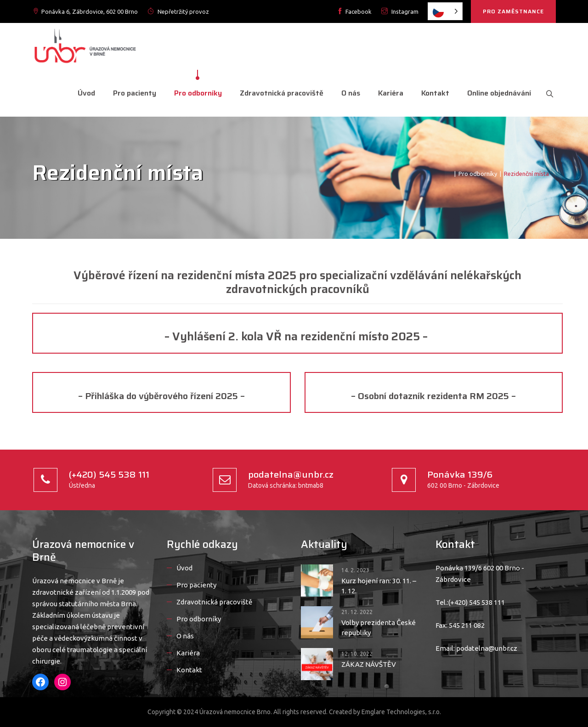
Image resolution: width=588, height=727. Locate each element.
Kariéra (389, 93)
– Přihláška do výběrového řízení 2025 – (161, 396)
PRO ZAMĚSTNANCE (513, 11)
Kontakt (434, 93)
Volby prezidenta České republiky (379, 628)
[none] (445, 11)
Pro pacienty (133, 93)
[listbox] (445, 11)
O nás (349, 93)
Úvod (85, 93)
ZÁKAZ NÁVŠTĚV (369, 664)
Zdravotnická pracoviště (280, 93)
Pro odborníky (197, 93)
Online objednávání (498, 93)
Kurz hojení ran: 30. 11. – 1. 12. (379, 586)
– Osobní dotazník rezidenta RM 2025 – (433, 396)
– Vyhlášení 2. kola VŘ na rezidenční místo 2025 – (297, 336)
